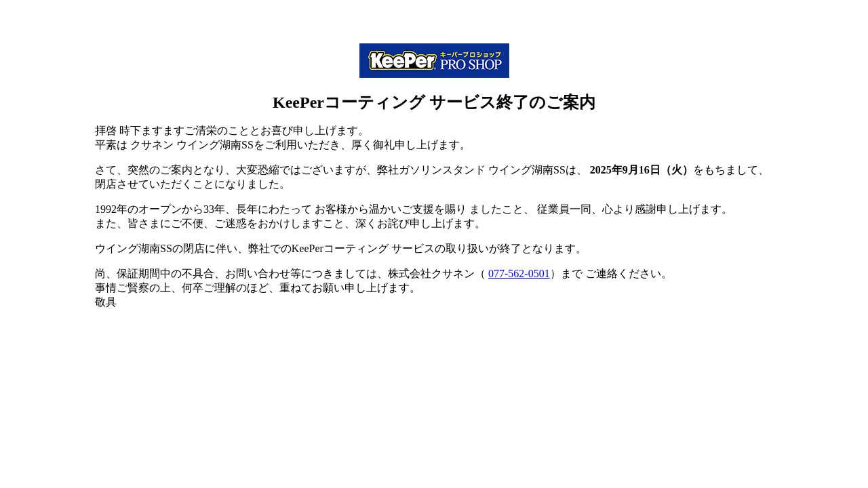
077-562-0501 (519, 273)
